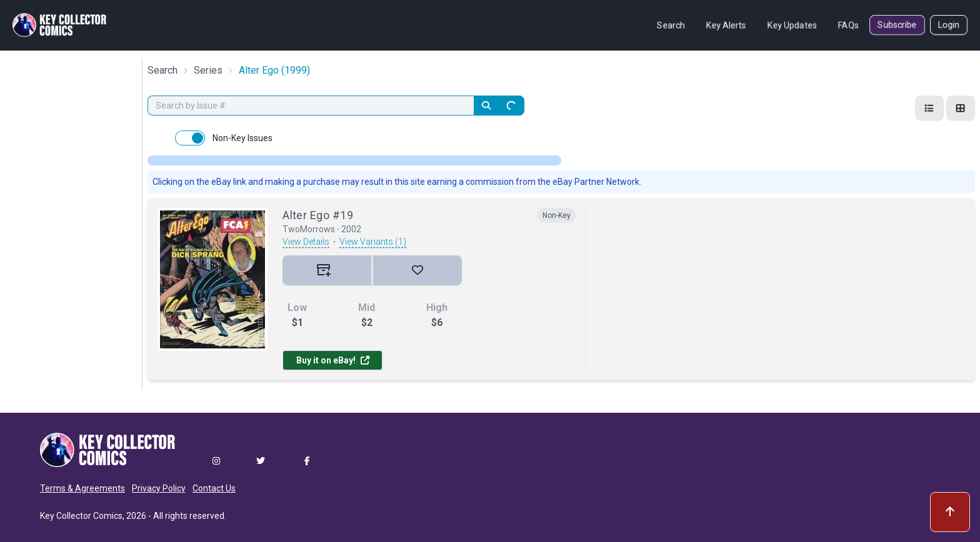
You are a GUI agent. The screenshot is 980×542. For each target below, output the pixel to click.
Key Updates (792, 25)
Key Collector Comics (81, 516)
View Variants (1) (373, 242)
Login (949, 25)
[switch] (190, 138)
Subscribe (897, 25)
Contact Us (214, 488)
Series (208, 70)
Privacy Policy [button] (159, 488)
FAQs (848, 25)
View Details (306, 242)
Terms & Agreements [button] (82, 488)
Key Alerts (726, 25)
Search (671, 25)
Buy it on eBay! (333, 360)
